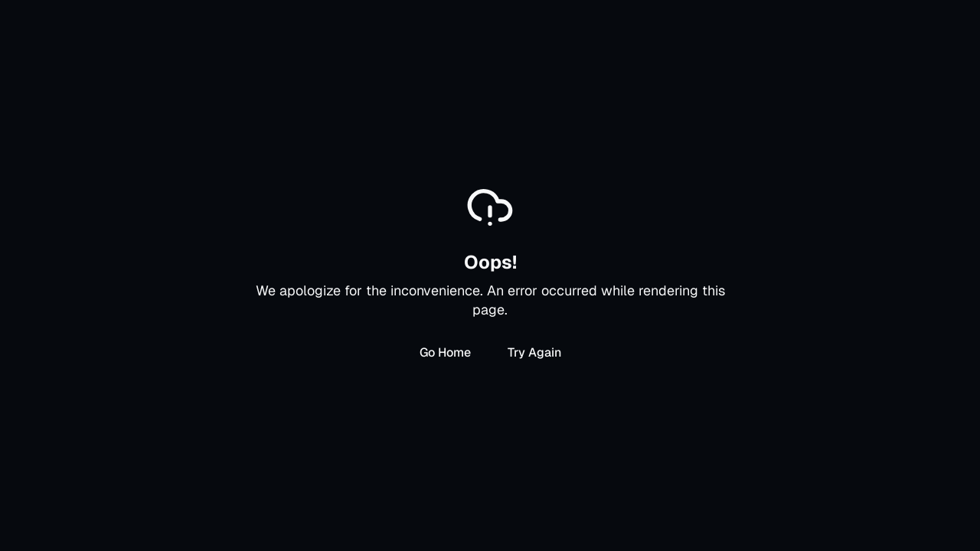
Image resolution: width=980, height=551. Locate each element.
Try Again (534, 352)
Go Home (445, 352)
